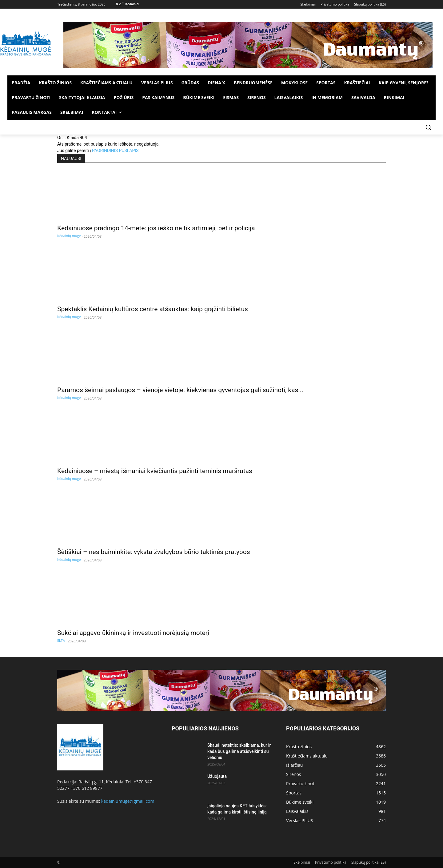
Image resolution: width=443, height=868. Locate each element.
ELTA (61, 640)
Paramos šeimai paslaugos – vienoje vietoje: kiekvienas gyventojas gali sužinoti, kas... (180, 390)
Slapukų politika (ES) (369, 862)
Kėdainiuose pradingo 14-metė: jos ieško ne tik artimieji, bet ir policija (156, 228)
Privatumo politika (331, 862)
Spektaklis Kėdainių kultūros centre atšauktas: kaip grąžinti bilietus (153, 309)
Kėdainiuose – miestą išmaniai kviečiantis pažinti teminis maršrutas (155, 471)
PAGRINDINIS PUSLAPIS (115, 151)
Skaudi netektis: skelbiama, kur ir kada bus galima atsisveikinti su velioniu (239, 751)
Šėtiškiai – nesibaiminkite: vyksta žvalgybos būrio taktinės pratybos (154, 552)
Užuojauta (217, 776)
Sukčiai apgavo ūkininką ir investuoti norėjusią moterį (133, 633)
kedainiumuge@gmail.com (128, 801)
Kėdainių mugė (69, 236)
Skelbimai (302, 862)
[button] (428, 127)
